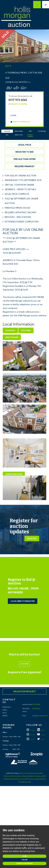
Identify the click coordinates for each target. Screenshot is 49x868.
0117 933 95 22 (36, 709)
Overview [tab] (7, 131)
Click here (24, 664)
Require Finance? (25, 166)
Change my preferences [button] (24, 863)
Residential (31, 730)
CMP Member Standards (32, 779)
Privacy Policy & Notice (20, 776)
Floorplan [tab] (42, 131)
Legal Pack (25, 145)
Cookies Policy (33, 773)
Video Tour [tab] (19, 135)
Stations (26, 330)
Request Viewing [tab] (30, 136)
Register (32, 538)
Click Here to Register (23, 601)
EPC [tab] (7, 135)
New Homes (31, 735)
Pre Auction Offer (25, 159)
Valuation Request (25, 691)
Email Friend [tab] (19, 131)
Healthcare (12, 337)
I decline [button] (24, 860)
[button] (4, 46)
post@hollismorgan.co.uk (40, 716)
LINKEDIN (41, 730)
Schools (10, 330)
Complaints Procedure (35, 776)
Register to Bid (25, 152)
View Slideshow (14, 474)
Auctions (31, 739)
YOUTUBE (41, 735)
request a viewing (19, 104)
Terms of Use (24, 773)
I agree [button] (24, 856)
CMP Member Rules (17, 779)
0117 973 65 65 (36, 704)
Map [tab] (30, 131)
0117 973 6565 (18, 100)
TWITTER (41, 739)
